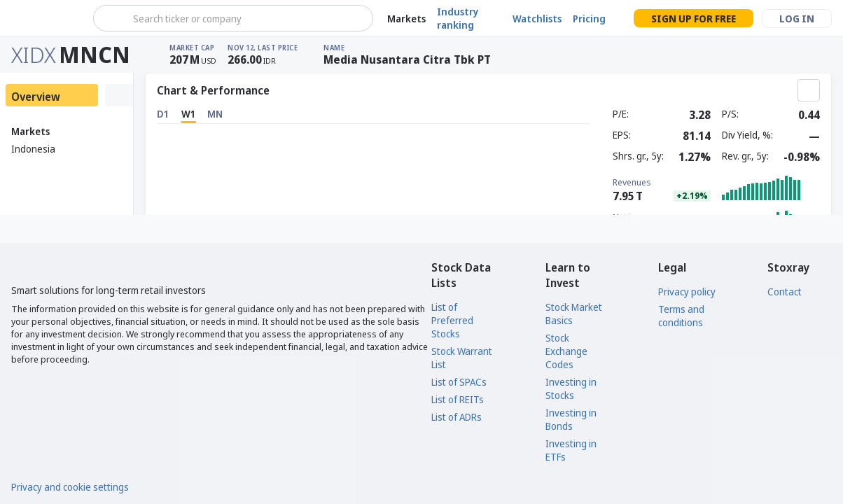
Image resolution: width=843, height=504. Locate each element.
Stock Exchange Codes (566, 351)
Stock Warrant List (462, 358)
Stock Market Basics (574, 314)
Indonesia (33, 149)
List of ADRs (457, 417)
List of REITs (458, 399)
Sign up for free (694, 19)
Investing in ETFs (571, 450)
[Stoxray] (45, 18)
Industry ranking (458, 18)
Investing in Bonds (571, 419)
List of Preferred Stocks (452, 320)
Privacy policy (687, 292)
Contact (785, 292)
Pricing (589, 19)
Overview (36, 97)
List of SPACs (459, 382)
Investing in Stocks (571, 388)
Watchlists (537, 19)
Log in (797, 19)
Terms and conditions (681, 316)
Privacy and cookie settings (70, 487)
